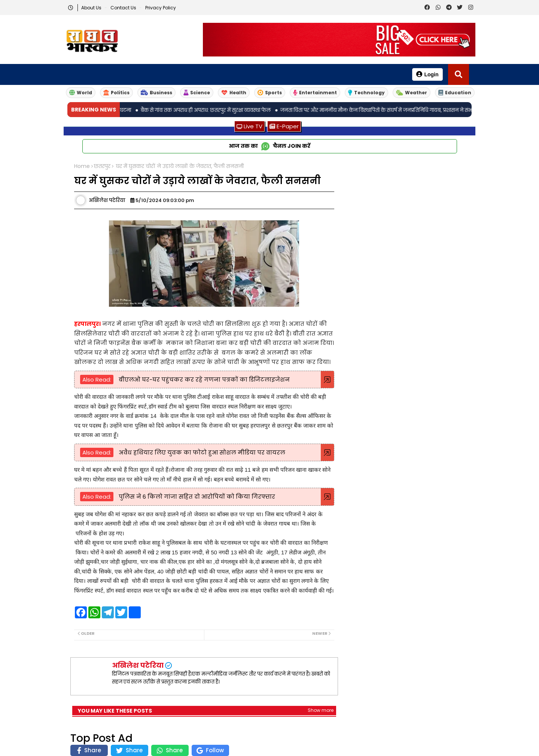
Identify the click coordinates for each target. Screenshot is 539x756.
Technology (366, 93)
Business (156, 93)
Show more (321, 710)
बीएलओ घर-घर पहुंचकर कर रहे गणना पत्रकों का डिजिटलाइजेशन (203, 379)
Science (197, 93)
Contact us (124, 8)
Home (82, 166)
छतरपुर (102, 166)
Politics (116, 93)
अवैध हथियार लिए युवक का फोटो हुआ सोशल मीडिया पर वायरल (201, 452)
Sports (270, 93)
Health (234, 93)
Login (427, 74)
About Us (92, 8)
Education (455, 93)
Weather (412, 93)
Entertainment (315, 93)
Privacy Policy (161, 8)
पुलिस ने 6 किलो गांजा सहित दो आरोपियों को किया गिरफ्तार (196, 497)
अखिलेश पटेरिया (138, 665)
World (81, 93)
